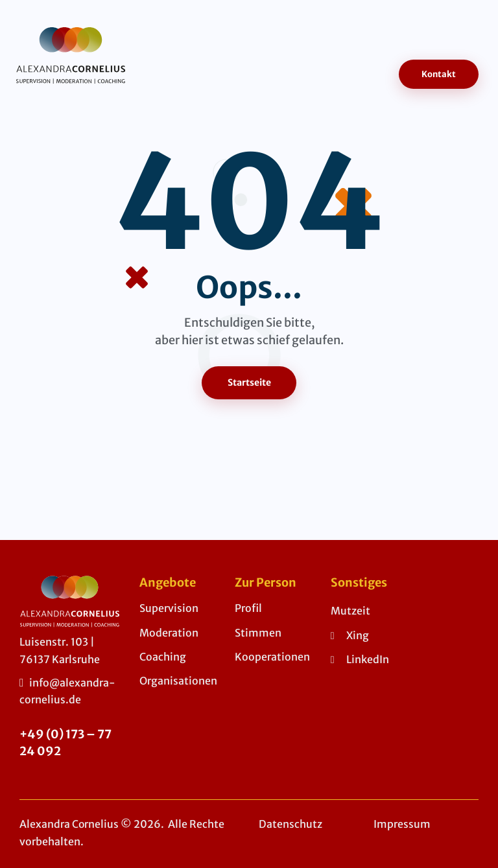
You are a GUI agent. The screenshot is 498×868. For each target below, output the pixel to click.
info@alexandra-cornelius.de (67, 691)
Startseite (249, 382)
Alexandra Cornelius (69, 825)
